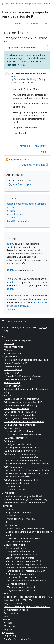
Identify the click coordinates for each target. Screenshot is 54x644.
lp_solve (11, 211)
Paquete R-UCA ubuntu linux (19, 379)
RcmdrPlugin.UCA (13, 386)
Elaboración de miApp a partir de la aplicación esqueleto (28, 533)
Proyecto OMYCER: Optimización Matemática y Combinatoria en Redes (28, 608)
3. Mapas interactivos (15, 490)
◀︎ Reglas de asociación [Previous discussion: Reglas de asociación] (18, 159)
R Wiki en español (13, 369)
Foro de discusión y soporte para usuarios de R (19, 24)
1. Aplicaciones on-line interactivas (21, 399)
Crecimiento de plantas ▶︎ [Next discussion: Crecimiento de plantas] (35, 165)
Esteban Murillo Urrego (25, 79)
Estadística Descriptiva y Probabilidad (23, 496)
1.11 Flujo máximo (13, 467)
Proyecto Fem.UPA (13, 603)
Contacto (6, 616)
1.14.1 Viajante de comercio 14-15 (21, 480)
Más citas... (13, 309)
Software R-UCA (12, 382)
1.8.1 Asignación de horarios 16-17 (21, 447)
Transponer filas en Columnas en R (37, 24)
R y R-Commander (13, 353)
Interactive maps (16, 214)
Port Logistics (11, 613)
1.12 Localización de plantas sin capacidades (26, 470)
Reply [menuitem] (43, 151)
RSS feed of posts (21, 184)
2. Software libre (12, 486)
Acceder (8, 623)
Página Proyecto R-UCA (16, 363)
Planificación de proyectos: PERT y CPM (25, 571)
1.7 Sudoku (10, 441)
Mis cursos (9, 626)
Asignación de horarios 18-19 (20, 555)
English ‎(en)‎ (8, 632)
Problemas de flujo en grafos (19, 574)
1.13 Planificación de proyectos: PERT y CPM (26, 473)
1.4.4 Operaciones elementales (20, 425)
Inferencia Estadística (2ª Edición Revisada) (25, 499)
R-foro (5, 331)
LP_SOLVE (9, 343)
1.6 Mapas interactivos (15, 438)
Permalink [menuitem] (25, 146)
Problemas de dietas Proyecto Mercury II (25, 568)
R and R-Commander (18, 221)
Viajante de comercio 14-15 (19, 587)
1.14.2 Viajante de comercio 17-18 (21, 483)
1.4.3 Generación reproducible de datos (24, 421)
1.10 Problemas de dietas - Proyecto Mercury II (28, 464)
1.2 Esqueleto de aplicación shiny (21, 405)
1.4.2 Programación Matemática (20, 418)
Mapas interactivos (14, 347)
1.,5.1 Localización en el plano (19, 431)
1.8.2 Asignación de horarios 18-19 (21, 451)
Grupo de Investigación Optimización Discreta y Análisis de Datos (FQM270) (28, 598)
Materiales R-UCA (13, 366)
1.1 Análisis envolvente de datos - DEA (23, 402)
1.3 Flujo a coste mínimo (16, 408)
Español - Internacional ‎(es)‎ (18, 639)
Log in (47, 4)
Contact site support (14, 321)
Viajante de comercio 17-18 (19, 590)
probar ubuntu (22, 296)
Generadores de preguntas (18, 340)
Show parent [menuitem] (40, 146)
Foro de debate (29, 24)
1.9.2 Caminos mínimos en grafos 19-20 (24, 460)
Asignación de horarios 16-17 (20, 551)
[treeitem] (27, 183)
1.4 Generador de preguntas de (20, 412)
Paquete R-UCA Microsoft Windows (22, 376)
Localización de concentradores (21, 577)
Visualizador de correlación (19, 519)
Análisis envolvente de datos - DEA (22, 538)
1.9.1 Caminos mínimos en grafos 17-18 (24, 457)
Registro (8, 629)
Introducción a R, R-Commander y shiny (25, 529)
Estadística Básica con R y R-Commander (24, 503)
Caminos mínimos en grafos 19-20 (22, 564)
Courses (7, 24)
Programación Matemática (18, 512)
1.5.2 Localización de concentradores (23, 434)
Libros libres (8, 493)
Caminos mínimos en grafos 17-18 (22, 561)
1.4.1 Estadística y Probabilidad (20, 415)
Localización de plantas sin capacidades (25, 581)
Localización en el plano (17, 542)
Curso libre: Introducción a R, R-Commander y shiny (27, 391)
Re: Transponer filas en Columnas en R (48, 24)
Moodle (11, 218)
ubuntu (10, 244)
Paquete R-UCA (12, 373)
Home (3, 24)
